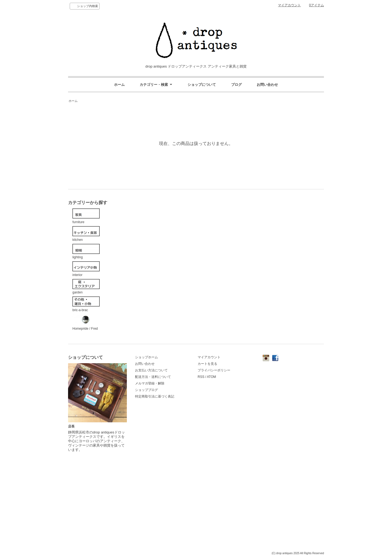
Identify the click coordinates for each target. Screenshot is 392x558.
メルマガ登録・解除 (150, 383)
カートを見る (207, 364)
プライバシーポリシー (214, 370)
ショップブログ (146, 390)
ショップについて (202, 85)
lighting (86, 252)
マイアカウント (289, 5)
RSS (201, 377)
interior (86, 269)
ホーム (119, 85)
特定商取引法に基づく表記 (155, 396)
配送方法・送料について (153, 377)
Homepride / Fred (86, 322)
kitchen (86, 234)
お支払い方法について (151, 370)
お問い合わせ (267, 85)
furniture (86, 216)
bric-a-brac (86, 304)
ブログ (236, 85)
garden (86, 287)
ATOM (212, 377)
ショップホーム (146, 357)
